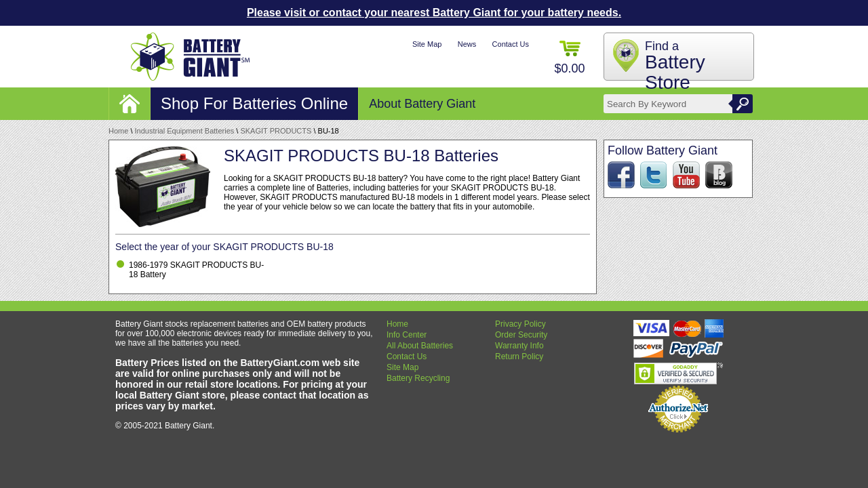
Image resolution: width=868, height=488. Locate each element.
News (467, 44)
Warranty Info (519, 346)
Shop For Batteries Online (254, 103)
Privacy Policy (520, 324)
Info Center (407, 335)
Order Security (521, 335)
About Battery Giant (422, 104)
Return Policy (519, 357)
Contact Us (511, 44)
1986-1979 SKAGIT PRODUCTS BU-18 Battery (196, 270)
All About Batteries (420, 346)
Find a (675, 66)
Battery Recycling (418, 378)
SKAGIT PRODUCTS (276, 131)
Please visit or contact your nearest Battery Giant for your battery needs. (434, 13)
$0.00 (569, 58)
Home (118, 131)
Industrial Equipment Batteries (185, 131)
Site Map (427, 44)
